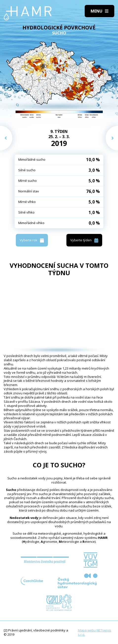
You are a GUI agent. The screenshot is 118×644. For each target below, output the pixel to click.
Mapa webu (87, 630)
